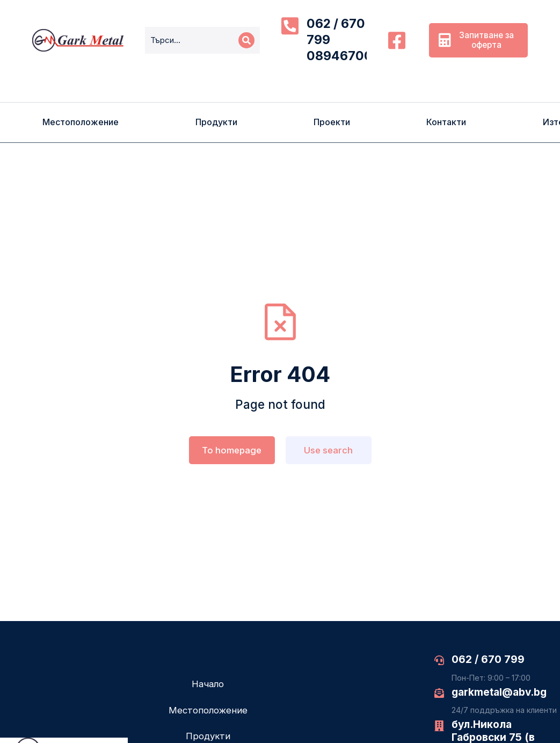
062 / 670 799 (488, 659)
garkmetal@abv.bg (499, 692)
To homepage (232, 450)
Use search (328, 450)
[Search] (246, 40)
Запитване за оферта (476, 40)
